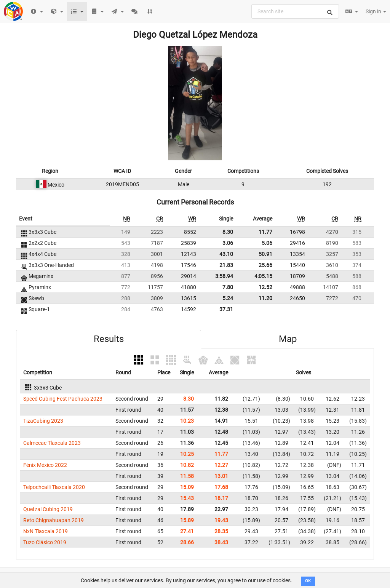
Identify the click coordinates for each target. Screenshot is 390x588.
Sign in (376, 11)
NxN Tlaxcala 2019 (46, 531)
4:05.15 (263, 276)
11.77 (265, 232)
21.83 (226, 265)
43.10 (226, 254)
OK (308, 581)
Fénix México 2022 (45, 465)
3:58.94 (224, 276)
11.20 (265, 298)
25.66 (265, 265)
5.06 (267, 243)
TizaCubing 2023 (43, 421)
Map (288, 339)
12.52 (265, 287)
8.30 (228, 232)
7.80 (228, 287)
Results (109, 339)
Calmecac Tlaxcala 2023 (52, 443)
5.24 (228, 298)
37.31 (226, 309)
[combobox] (295, 11)
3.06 (228, 243)
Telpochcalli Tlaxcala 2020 (54, 487)
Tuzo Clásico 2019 (45, 542)
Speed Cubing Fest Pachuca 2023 (63, 399)
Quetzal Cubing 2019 (48, 509)
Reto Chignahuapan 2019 (54, 520)
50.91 (265, 254)
